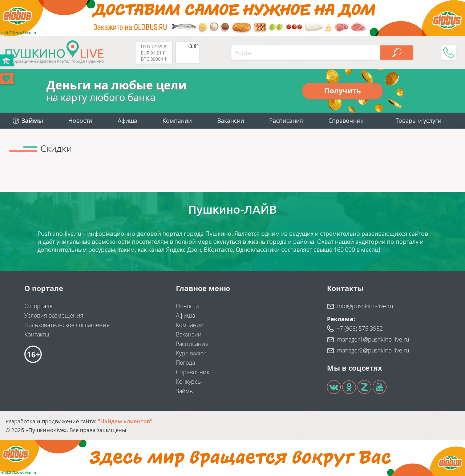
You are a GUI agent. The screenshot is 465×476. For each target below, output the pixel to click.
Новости (80, 121)
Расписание (192, 344)
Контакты (37, 334)
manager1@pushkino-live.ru (373, 339)
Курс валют (191, 353)
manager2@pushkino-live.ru (373, 350)
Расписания (286, 121)
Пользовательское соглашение (67, 325)
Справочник (346, 121)
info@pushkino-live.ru (365, 306)
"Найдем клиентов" (125, 421)
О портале (39, 306)
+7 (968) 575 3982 (360, 328)
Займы (185, 391)
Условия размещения (54, 315)
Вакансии (231, 121)
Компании (177, 121)
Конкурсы (189, 382)
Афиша (128, 121)
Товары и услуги (418, 121)
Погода (185, 363)
